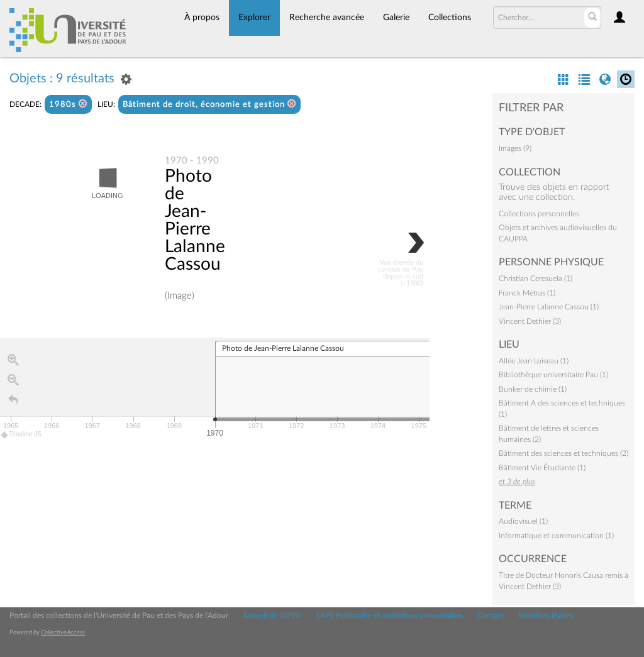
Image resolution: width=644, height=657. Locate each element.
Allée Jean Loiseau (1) (534, 361)
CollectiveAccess (63, 632)
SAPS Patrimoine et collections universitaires (389, 616)
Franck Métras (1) (527, 293)
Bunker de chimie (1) (533, 389)
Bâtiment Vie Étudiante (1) (542, 468)
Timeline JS (22, 435)
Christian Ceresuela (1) (536, 279)
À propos (202, 18)
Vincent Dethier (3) (530, 321)
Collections (450, 18)
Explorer (254, 18)
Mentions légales (546, 616)
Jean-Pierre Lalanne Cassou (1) (549, 307)
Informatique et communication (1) (556, 536)
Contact (491, 616)
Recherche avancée (327, 18)
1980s (68, 104)
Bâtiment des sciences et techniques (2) (563, 453)
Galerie (396, 18)
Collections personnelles (539, 214)
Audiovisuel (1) (523, 521)
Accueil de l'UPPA (272, 616)
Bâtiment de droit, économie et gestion (209, 104)
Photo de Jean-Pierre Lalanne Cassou (195, 220)
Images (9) (515, 148)
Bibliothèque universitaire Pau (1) (553, 375)
